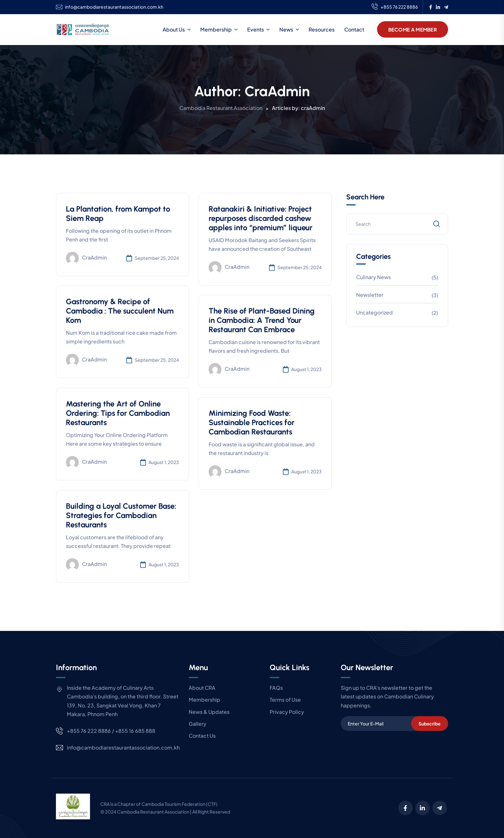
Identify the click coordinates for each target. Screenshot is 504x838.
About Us (174, 29)
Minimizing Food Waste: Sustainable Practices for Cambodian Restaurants (252, 422)
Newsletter (370, 295)
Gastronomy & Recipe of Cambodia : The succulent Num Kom (120, 311)
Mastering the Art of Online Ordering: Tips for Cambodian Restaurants (118, 413)
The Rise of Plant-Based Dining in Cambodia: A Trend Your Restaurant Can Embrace (262, 320)
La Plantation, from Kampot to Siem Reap (118, 214)
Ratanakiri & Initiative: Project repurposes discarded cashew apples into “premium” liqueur (261, 218)
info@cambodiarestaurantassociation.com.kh (114, 7)
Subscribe (430, 724)
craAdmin (86, 258)
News (286, 29)
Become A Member (413, 29)
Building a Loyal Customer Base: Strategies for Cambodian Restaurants (121, 515)
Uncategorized (374, 312)
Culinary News (373, 277)
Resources (322, 29)
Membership (216, 29)
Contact (354, 29)
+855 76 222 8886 (395, 7)
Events (256, 29)
